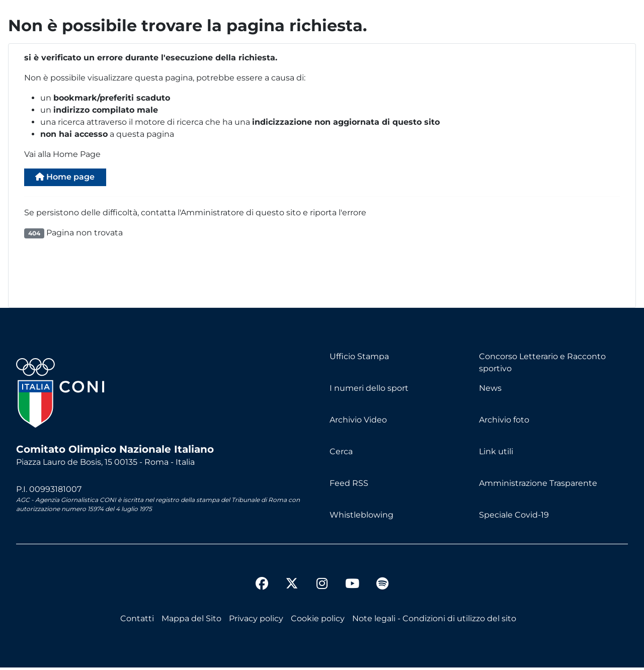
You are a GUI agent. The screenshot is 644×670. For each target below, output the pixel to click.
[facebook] (262, 588)
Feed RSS (349, 486)
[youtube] (352, 588)
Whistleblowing (361, 517)
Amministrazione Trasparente (538, 486)
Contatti (137, 621)
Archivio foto (504, 422)
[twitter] (292, 578)
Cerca (341, 454)
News (490, 391)
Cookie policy (318, 621)
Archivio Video (358, 422)
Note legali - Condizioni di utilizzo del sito (434, 621)
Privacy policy (256, 621)
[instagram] (322, 588)
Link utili (496, 454)
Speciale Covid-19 (514, 517)
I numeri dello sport (369, 391)
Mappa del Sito (191, 621)
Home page (71, 178)
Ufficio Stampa (359, 359)
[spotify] (382, 588)
